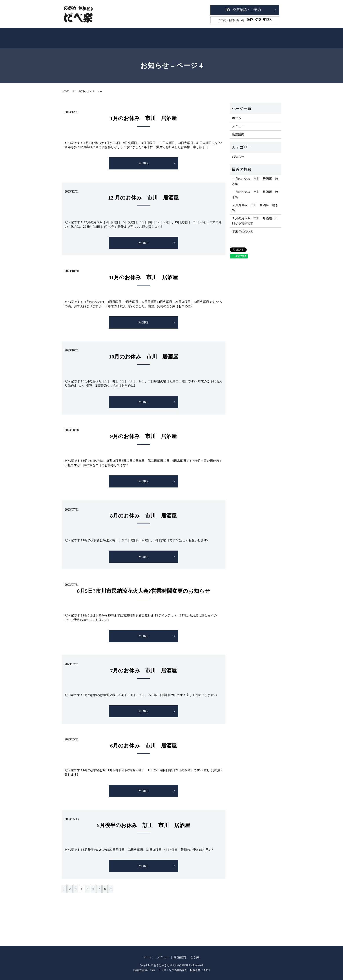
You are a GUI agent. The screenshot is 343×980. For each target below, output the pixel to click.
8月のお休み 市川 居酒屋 (143, 513)
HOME (65, 86)
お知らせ (238, 152)
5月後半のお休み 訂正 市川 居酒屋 (143, 823)
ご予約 (218, 36)
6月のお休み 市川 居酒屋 (143, 744)
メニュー (155, 36)
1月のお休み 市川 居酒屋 (143, 113)
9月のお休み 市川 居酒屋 (143, 433)
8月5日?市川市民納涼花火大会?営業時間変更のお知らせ (144, 588)
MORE (143, 159)
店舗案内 (187, 36)
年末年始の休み (243, 227)
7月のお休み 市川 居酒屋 (143, 668)
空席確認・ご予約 (247, 10)
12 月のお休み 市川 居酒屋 (143, 193)
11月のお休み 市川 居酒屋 (144, 273)
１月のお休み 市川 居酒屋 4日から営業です (254, 216)
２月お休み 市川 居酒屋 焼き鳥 (255, 203)
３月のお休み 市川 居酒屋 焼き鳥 (255, 190)
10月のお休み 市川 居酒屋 (143, 353)
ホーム (124, 36)
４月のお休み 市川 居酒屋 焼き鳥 (255, 176)
